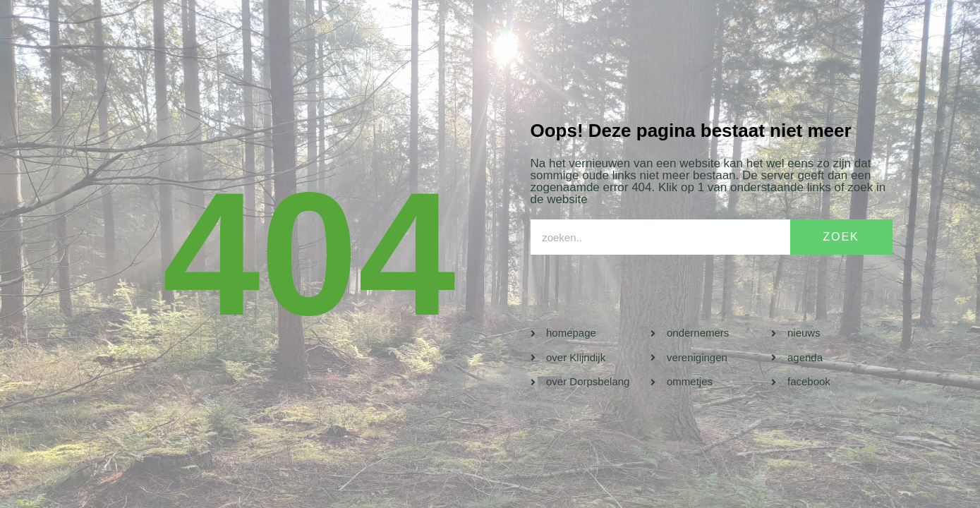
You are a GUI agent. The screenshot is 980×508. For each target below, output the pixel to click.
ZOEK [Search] (841, 237)
